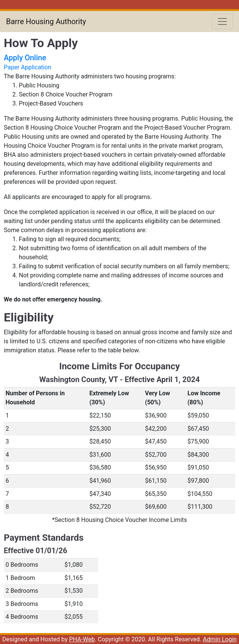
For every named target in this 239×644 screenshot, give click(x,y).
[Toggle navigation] (222, 21)
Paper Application (28, 67)
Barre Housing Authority (46, 21)
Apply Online (25, 58)
